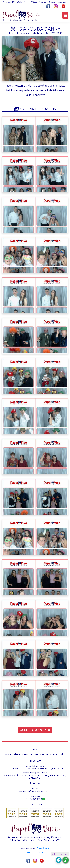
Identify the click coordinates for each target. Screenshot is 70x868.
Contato (55, 754)
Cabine (16, 754)
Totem (25, 754)
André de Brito (43, 848)
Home (8, 754)
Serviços (34, 754)
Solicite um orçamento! (35, 730)
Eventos (44, 754)
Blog (63, 754)
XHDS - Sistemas (35, 852)
